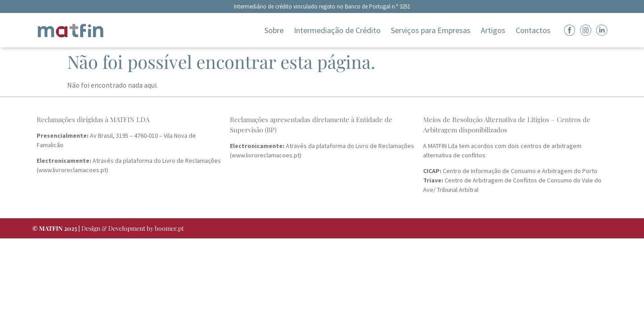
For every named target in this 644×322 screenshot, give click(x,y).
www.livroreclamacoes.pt (72, 170)
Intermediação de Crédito (337, 30)
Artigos (493, 30)
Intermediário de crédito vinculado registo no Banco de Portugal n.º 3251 (322, 6)
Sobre (274, 30)
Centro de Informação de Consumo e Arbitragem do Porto (510, 171)
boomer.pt (169, 228)
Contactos (533, 30)
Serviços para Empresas (431, 30)
